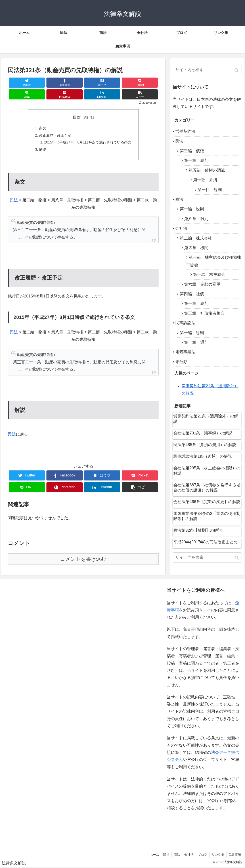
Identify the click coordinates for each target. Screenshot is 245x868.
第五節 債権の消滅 (207, 170)
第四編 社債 (192, 294)
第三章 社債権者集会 (204, 313)
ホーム (152, 855)
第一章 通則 (196, 342)
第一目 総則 (210, 190)
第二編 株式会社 (196, 238)
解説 (42, 150)
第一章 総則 (196, 160)
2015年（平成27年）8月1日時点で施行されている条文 (88, 143)
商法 (179, 199)
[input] (207, 70)
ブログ (202, 855)
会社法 (181, 228)
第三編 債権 (192, 151)
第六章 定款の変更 (202, 284)
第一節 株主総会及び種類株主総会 (214, 261)
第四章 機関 (196, 248)
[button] (237, 70)
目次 (77, 117)
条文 (42, 128)
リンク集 (217, 855)
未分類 (181, 362)
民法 (14, 201)
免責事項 (235, 855)
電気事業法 (185, 352)
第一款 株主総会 (209, 274)
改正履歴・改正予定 (55, 136)
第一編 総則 (192, 209)
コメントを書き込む (83, 560)
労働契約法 (185, 131)
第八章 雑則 (196, 219)
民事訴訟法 (185, 323)
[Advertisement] (41, 715)
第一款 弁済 (205, 180)
